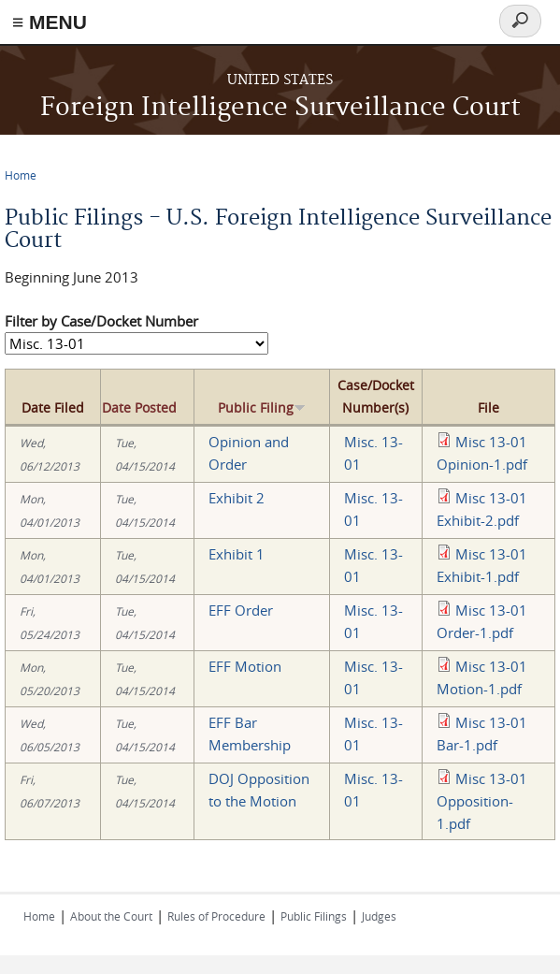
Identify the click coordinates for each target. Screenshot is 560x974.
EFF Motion (245, 666)
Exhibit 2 (237, 498)
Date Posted (139, 407)
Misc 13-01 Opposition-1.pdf (482, 801)
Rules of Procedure (216, 916)
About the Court (111, 916)
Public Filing (262, 407)
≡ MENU (50, 22)
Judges (379, 916)
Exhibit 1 (237, 554)
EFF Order (241, 610)
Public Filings (314, 916)
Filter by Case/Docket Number (101, 321)
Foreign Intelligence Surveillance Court (280, 108)
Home (21, 175)
